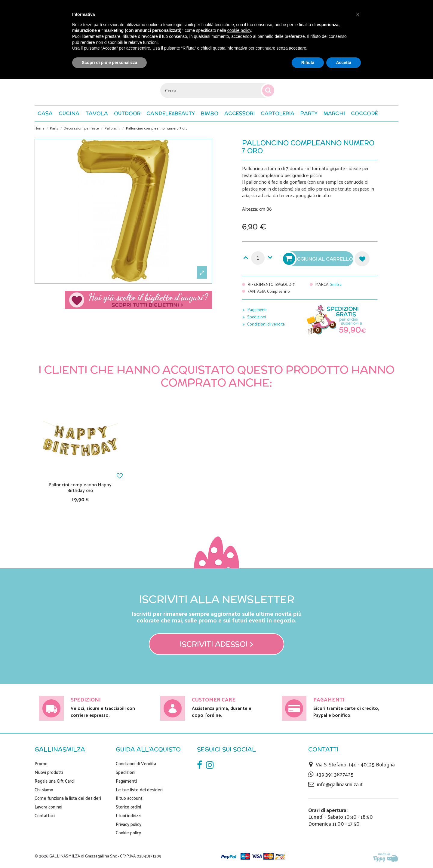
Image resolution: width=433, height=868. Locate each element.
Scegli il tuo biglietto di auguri (138, 300)
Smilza (336, 284)
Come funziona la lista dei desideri (68, 798)
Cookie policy (128, 833)
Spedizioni (257, 317)
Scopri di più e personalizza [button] (109, 63)
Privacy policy (129, 824)
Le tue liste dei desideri (139, 790)
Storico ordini (128, 807)
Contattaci (45, 815)
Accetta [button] (344, 63)
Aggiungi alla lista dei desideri (362, 259)
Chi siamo (44, 790)
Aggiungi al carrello (319, 259)
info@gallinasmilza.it (340, 784)
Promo (41, 763)
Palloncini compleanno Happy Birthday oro (80, 487)
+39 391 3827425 (335, 774)
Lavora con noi (48, 807)
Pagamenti (257, 309)
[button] (364, 114)
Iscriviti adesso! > (217, 644)
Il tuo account (129, 798)
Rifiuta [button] (308, 63)
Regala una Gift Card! (55, 781)
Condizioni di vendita (266, 324)
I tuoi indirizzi (129, 815)
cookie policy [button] (239, 30)
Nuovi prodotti (49, 772)
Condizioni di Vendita (136, 763)
